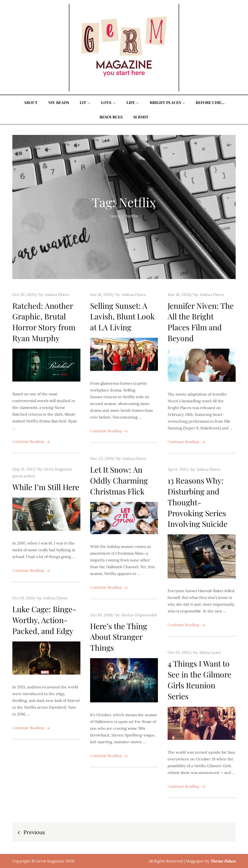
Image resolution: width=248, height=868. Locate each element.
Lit (85, 102)
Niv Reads (59, 102)
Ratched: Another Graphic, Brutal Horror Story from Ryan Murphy (44, 322)
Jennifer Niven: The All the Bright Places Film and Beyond (201, 322)
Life (133, 102)
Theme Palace (223, 861)
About (31, 102)
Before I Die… (210, 102)
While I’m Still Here (46, 487)
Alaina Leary (210, 652)
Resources (111, 117)
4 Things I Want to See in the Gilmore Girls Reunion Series (199, 680)
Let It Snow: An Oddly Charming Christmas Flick (119, 480)
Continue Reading (31, 441)
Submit (141, 117)
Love (108, 102)
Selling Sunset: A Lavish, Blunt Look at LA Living (122, 316)
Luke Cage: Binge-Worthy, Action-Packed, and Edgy (44, 620)
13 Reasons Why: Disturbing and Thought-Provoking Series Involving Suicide (198, 502)
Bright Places (167, 102)
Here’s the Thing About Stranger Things (119, 637)
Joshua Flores (57, 294)
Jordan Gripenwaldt (139, 615)
